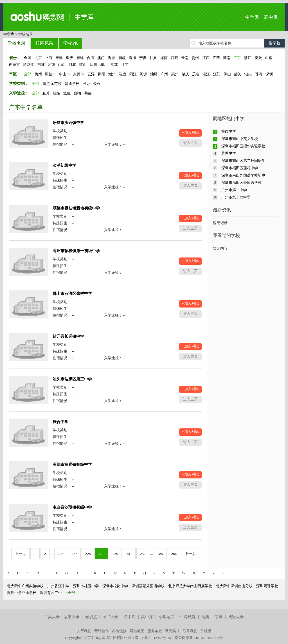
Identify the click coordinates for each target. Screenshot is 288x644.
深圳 (269, 74)
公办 (97, 84)
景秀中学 (229, 153)
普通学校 (72, 84)
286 (174, 554)
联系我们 (190, 631)
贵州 (195, 58)
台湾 (91, 58)
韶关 (238, 74)
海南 (164, 58)
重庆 (69, 58)
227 (74, 554)
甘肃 (153, 58)
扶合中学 (60, 422)
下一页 (190, 554)
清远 (122, 74)
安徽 (258, 58)
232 (143, 554)
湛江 (206, 74)
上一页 (20, 554)
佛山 (227, 74)
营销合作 (102, 631)
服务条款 (155, 631)
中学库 (252, 17)
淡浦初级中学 (64, 165)
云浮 (91, 74)
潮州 (112, 74)
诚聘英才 (172, 631)
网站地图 (137, 631)
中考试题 (188, 617)
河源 (143, 74)
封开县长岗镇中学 (68, 336)
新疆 (122, 58)
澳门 (101, 58)
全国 (28, 58)
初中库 (130, 617)
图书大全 (110, 617)
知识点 (91, 617)
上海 (49, 58)
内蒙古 (14, 65)
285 (160, 554)
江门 (217, 74)
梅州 (38, 74)
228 (88, 554)
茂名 (196, 74)
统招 (57, 93)
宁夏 (143, 58)
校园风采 (44, 43)
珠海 (259, 74)
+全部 (70, 593)
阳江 (133, 74)
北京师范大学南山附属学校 (190, 586)
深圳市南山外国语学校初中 (243, 175)
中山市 (65, 74)
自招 (77, 93)
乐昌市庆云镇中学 (68, 123)
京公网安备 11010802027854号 (199, 638)
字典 (219, 617)
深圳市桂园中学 (86, 586)
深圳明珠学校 (267, 586)
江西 (206, 58)
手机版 (206, 631)
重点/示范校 (52, 84)
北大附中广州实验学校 (25, 586)
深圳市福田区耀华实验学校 (243, 146)
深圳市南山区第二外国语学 (243, 161)
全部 (28, 74)
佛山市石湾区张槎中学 (72, 294)
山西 (62, 65)
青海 (132, 58)
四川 (93, 65)
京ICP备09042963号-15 (153, 638)
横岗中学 (229, 131)
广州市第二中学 (234, 190)
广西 (216, 58)
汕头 (248, 74)
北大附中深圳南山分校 (234, 586)
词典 (205, 617)
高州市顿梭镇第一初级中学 (76, 251)
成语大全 (236, 617)
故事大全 (72, 617)
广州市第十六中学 (236, 197)
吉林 (41, 65)
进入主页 (190, 143)
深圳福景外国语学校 (148, 586)
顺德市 (50, 74)
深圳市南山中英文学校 (240, 139)
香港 (111, 58)
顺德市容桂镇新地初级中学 (76, 208)
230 (116, 554)
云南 (185, 58)
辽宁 (125, 65)
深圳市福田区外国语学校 (241, 183)
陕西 (83, 65)
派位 (67, 93)
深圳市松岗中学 (115, 586)
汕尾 (154, 74)
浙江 (248, 58)
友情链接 (119, 631)
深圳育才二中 (51, 593)
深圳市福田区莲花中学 (240, 168)
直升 (46, 93)
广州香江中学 (58, 586)
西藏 (174, 58)
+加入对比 (190, 133)
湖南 (227, 58)
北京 (38, 58)
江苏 (114, 65)
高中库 (271, 17)
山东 (269, 58)
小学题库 (166, 617)
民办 (86, 84)
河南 (51, 65)
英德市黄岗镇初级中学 (72, 465)
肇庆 (185, 74)
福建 (80, 58)
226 (61, 554)
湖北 (104, 65)
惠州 (175, 74)
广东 (237, 58)
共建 (88, 93)
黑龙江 (29, 65)
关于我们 (84, 631)
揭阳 (102, 74)
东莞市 (79, 74)
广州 (164, 74)
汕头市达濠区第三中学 (72, 379)
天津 (59, 58)
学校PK (71, 43)
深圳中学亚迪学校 (22, 593)
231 (129, 554)
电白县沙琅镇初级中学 (72, 507)
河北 (72, 65)
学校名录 (17, 43)
